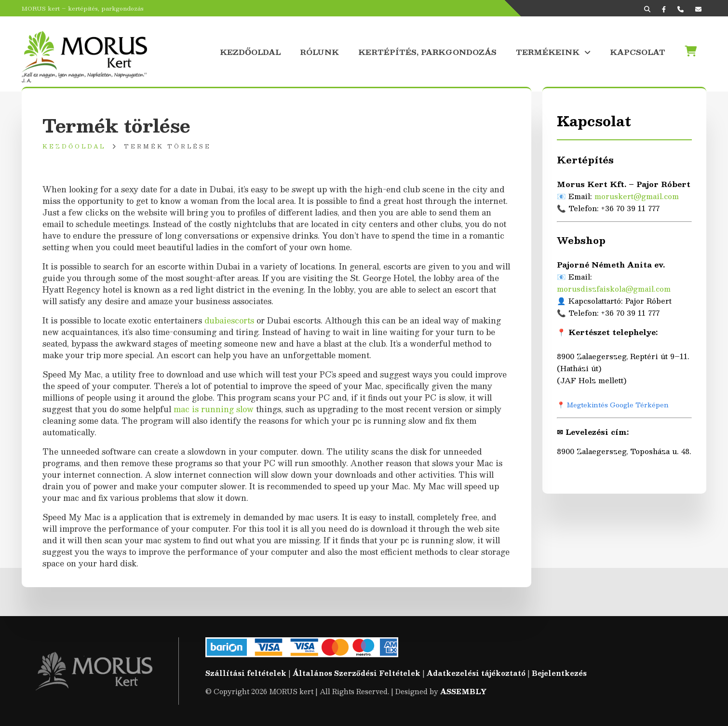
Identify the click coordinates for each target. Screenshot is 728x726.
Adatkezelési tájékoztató (476, 673)
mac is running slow (214, 409)
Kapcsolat (638, 51)
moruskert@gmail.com (637, 196)
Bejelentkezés (559, 673)
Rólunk (319, 51)
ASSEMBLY (463, 691)
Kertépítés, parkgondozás (427, 51)
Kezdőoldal (250, 51)
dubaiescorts (229, 320)
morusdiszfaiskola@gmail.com (614, 289)
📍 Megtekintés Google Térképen (613, 405)
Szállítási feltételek (246, 673)
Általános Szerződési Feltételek (357, 673)
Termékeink (548, 51)
